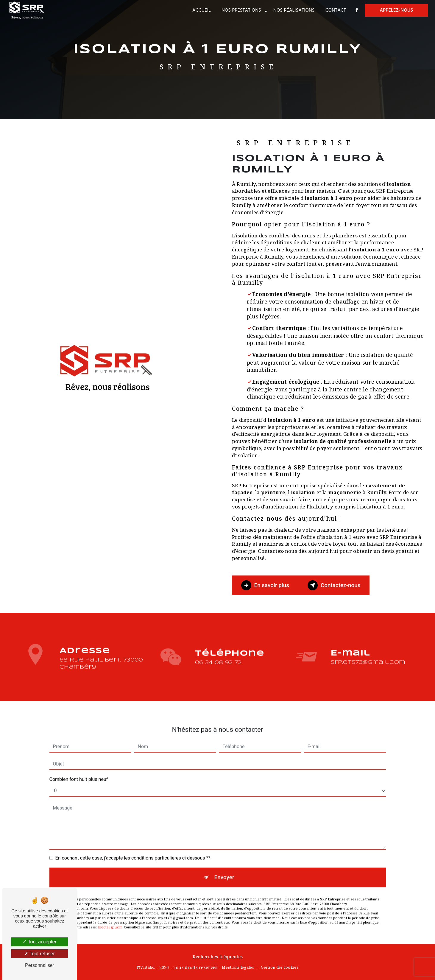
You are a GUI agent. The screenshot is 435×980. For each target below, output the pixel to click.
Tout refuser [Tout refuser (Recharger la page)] (40, 954)
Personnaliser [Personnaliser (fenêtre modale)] (40, 965)
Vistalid (147, 967)
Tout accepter (39, 942)
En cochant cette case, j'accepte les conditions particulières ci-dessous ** (133, 850)
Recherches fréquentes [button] (218, 956)
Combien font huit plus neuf (79, 771)
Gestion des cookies (279, 967)
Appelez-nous (396, 10)
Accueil (201, 10)
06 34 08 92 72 (218, 670)
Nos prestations (241, 10)
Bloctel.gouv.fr (110, 919)
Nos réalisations (293, 10)
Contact (335, 10)
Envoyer (224, 869)
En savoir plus (265, 585)
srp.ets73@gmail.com (368, 655)
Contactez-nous (335, 585)
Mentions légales (238, 967)
